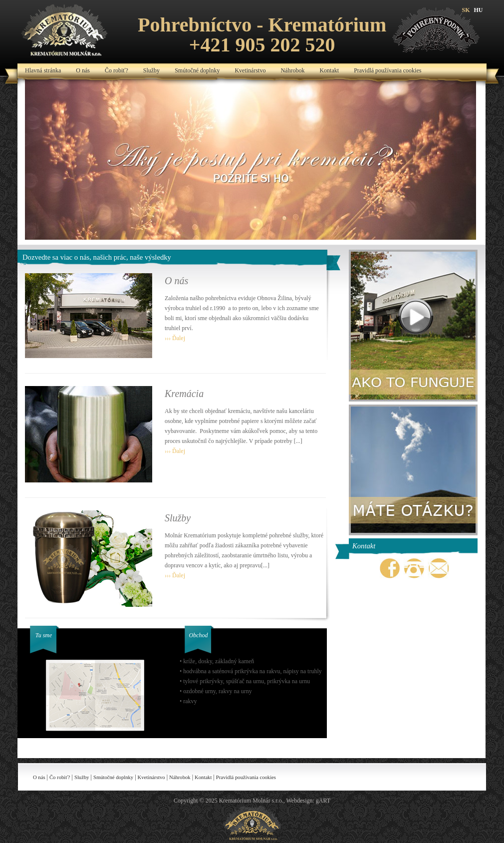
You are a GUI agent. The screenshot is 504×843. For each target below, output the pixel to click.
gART (323, 801)
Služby (151, 70)
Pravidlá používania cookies (387, 70)
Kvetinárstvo (250, 70)
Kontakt (329, 70)
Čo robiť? (117, 70)
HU (479, 10)
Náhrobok (292, 70)
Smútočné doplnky (197, 70)
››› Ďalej (175, 338)
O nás (83, 70)
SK (466, 10)
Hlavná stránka (43, 70)
